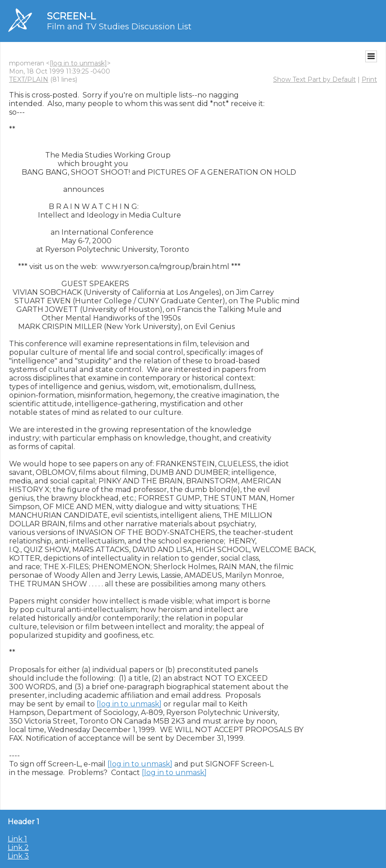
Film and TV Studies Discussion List (119, 27)
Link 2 (18, 847)
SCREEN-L (71, 16)
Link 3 (18, 856)
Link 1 (17, 839)
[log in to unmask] (78, 63)
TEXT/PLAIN (29, 79)
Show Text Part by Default (314, 79)
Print (369, 79)
